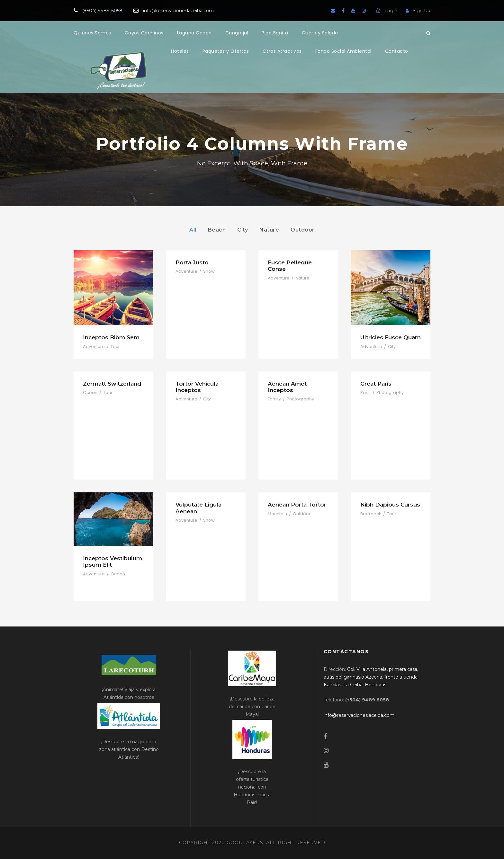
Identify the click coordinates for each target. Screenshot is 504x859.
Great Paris (376, 384)
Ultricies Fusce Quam (391, 337)
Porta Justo (192, 262)
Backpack (371, 514)
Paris (365, 393)
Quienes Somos (92, 33)
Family (274, 399)
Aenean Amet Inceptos (287, 387)
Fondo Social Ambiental (343, 51)
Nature (269, 230)
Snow (209, 271)
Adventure (94, 347)
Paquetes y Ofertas (226, 51)
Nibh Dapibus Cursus (390, 505)
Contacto (397, 51)
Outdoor (303, 230)
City (243, 230)
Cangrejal (237, 33)
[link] (371, 677)
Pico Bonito (275, 33)
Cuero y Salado (320, 33)
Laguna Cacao (194, 33)
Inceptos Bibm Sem (111, 337)
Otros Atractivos (282, 51)
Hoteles (180, 51)
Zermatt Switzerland (112, 384)
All (193, 230)
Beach (217, 230)
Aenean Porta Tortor (297, 505)
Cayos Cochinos (144, 33)
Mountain (277, 514)
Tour (115, 347)
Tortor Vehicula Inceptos (197, 387)
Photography (300, 399)
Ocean (90, 393)
